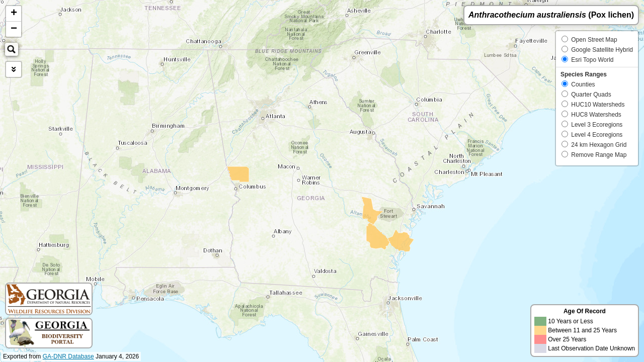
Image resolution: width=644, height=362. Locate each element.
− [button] (14, 29)
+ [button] (14, 14)
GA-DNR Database (68, 356)
